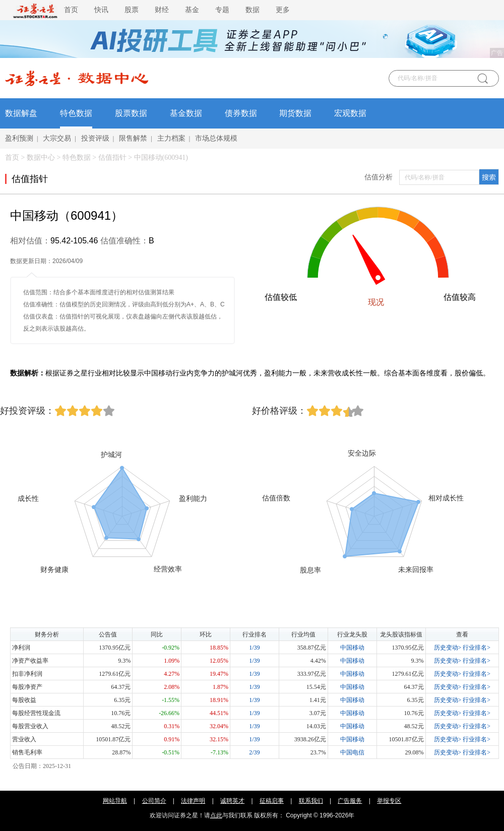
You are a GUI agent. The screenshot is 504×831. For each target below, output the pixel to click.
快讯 (101, 10)
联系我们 (311, 801)
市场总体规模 (216, 138)
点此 (216, 815)
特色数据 (76, 113)
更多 (283, 10)
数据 (253, 10)
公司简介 (154, 801)
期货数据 (295, 113)
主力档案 (171, 138)
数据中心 (41, 157)
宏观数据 (350, 113)
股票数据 (131, 113)
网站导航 (115, 801)
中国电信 (352, 752)
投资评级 (95, 138)
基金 (192, 10)
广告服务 (350, 801)
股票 (132, 10)
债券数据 (241, 113)
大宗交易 (57, 138)
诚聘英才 (232, 801)
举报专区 (389, 801)
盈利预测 (19, 138)
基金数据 (186, 113)
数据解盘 (21, 113)
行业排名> (477, 648)
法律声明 (193, 801)
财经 (162, 10)
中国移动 (352, 648)
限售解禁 (133, 138)
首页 (71, 10)
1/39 (254, 648)
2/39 (254, 752)
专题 (222, 10)
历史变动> (448, 648)
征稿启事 (272, 801)
